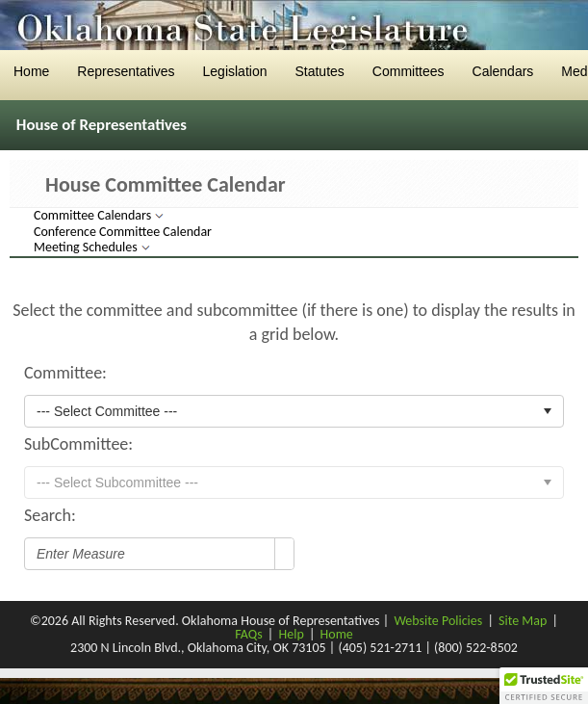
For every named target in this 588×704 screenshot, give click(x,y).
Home (337, 634)
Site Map (523, 621)
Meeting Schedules (87, 247)
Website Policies (438, 621)
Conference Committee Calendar (123, 232)
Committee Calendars (94, 215)
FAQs (249, 634)
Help (291, 634)
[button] (544, 686)
